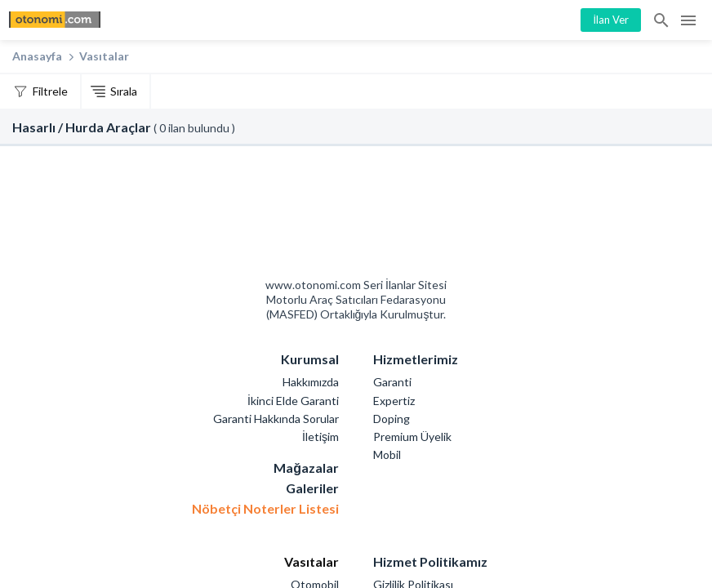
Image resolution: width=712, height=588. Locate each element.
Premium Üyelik (412, 437)
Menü (688, 20)
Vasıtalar (104, 56)
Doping (392, 419)
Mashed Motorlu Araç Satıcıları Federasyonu (415, 216)
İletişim (320, 437)
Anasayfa (37, 56)
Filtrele (50, 91)
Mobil (387, 454)
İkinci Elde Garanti (293, 401)
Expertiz (394, 401)
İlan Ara (662, 20)
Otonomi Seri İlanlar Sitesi (298, 216)
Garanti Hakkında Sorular (276, 419)
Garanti (392, 382)
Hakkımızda (311, 382)
